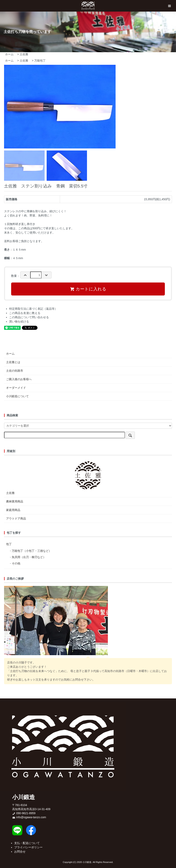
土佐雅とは (13, 362)
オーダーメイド (16, 388)
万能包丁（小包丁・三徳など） (32, 551)
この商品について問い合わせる (29, 317)
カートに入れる (88, 289)
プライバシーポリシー (28, 847)
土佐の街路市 (15, 371)
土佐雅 (24, 54)
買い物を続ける (19, 321)
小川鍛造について (17, 396)
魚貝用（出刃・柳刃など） (29, 557)
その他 (16, 563)
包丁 (9, 544)
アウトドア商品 (16, 518)
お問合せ (20, 852)
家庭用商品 (13, 510)
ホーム (9, 54)
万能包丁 (40, 61)
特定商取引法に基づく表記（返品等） (33, 309)
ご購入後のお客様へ (19, 379)
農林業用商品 (15, 501)
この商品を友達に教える (25, 313)
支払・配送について (27, 843)
